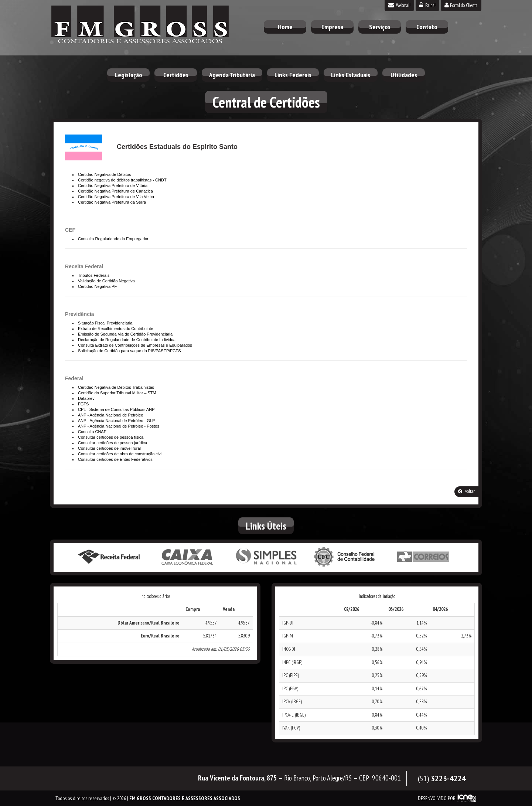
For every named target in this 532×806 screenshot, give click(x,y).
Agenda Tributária (232, 75)
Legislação (129, 75)
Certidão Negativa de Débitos (105, 174)
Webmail (399, 5)
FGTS (83, 404)
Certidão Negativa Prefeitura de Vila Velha (116, 197)
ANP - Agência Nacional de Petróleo (111, 415)
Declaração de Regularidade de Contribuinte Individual (127, 340)
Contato (427, 27)
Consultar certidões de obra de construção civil (120, 454)
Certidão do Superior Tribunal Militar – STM (117, 393)
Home (285, 27)
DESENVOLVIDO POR (437, 798)
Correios (423, 557)
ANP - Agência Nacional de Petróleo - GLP (116, 421)
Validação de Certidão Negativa (106, 281)
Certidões (176, 75)
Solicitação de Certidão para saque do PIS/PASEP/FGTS (129, 351)
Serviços (380, 27)
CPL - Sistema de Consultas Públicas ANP (116, 409)
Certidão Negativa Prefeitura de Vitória (113, 186)
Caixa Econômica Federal (187, 557)
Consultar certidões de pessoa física (111, 437)
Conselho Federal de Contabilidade (345, 557)
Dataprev (86, 398)
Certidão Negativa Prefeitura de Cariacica (115, 191)
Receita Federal (109, 557)
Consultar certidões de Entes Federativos (115, 459)
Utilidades (404, 75)
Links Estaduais (351, 75)
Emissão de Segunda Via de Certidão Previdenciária (125, 334)
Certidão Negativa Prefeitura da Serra (112, 202)
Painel (427, 5)
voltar (466, 491)
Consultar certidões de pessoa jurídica (112, 443)
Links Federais (293, 75)
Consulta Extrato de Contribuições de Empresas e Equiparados (135, 345)
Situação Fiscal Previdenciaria (105, 323)
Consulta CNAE (92, 432)
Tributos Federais (94, 275)
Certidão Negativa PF (97, 286)
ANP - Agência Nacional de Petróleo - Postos (119, 426)
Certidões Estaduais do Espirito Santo (177, 147)
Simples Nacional (266, 557)
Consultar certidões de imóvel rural (109, 448)
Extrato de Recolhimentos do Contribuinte (116, 329)
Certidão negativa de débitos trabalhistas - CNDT (122, 180)
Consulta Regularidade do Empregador (113, 239)
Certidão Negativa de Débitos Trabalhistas (116, 387)
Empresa (332, 27)
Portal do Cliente (461, 5)
